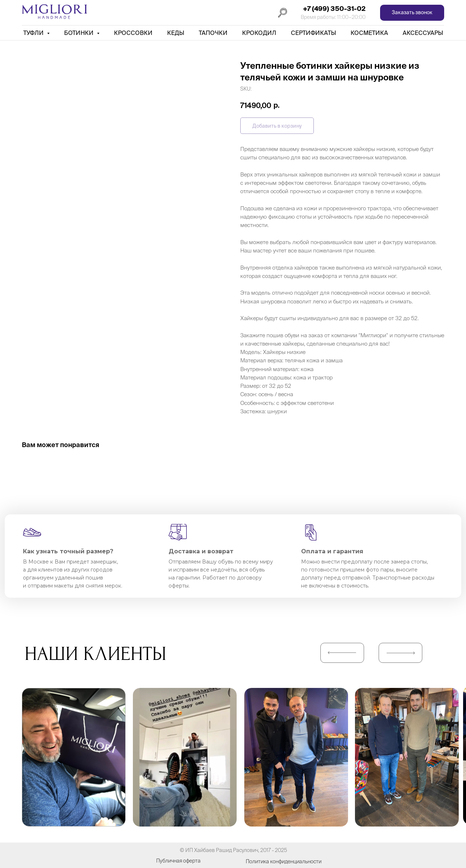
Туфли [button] (34, 33)
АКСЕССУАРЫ (423, 33)
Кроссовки (133, 33)
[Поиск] (283, 13)
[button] (412, 13)
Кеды (176, 33)
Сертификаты (313, 33)
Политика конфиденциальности (284, 861)
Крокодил (259, 33)
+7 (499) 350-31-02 (334, 9)
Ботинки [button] (80, 33)
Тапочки (213, 33)
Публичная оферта (178, 861)
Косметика (369, 33)
